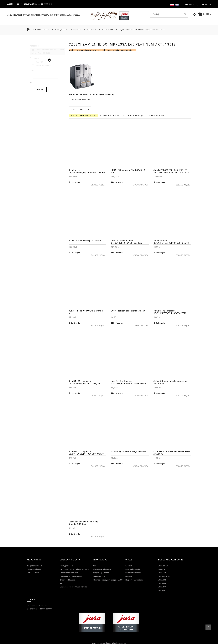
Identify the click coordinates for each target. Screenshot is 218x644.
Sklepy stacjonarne (133, 572)
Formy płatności (66, 565)
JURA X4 (162, 590)
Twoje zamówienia (34, 565)
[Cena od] (46, 76)
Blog (94, 565)
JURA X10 (162, 586)
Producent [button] (35, 58)
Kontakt (129, 565)
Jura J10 (162, 569)
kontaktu (87, 99)
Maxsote (95, 643)
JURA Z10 (162, 572)
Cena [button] (32, 70)
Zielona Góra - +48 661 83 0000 (40, 608)
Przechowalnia (33, 572)
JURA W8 (162, 579)
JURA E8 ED (163, 565)
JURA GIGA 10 (164, 576)
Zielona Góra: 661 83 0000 (36, 4)
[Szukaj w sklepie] (166, 14)
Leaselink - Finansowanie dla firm (73, 586)
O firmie (129, 576)
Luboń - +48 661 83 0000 (37, 605)
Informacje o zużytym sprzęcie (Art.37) (108, 579)
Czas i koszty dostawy (69, 572)
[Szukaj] (185, 14)
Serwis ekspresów (133, 569)
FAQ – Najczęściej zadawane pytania (75, 569)
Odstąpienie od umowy (102, 569)
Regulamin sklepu (100, 576)
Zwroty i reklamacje (68, 579)
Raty (62, 583)
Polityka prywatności (101, 572)
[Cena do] (46, 81)
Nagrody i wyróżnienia (134, 579)
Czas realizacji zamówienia (71, 576)
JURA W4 (162, 583)
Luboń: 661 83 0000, (15, 4)
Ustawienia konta (34, 569)
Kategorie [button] (34, 45)
